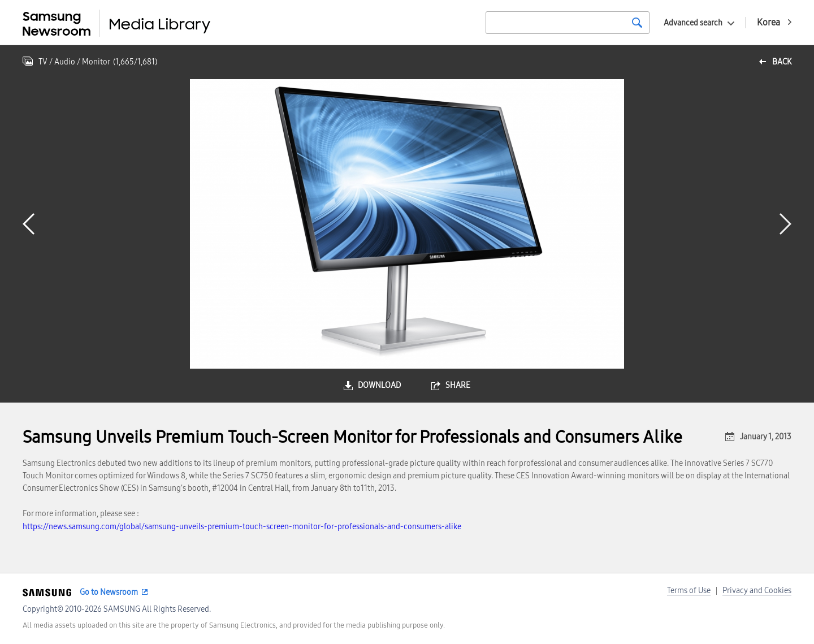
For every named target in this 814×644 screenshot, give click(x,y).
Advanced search (693, 23)
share (458, 385)
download (379, 385)
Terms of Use (689, 591)
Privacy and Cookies (757, 591)
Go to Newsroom (109, 592)
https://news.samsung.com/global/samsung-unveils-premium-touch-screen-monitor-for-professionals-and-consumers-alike (242, 527)
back (782, 62)
